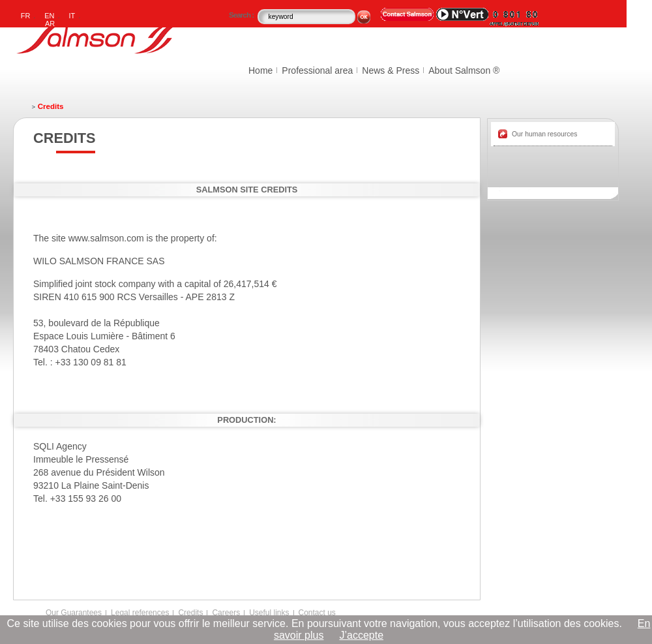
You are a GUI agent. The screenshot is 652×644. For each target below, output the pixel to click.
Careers (226, 613)
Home (260, 70)
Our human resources (545, 134)
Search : (242, 15)
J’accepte (361, 635)
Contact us (317, 613)
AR (50, 23)
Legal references (140, 613)
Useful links (269, 613)
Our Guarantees (74, 613)
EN (49, 16)
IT (72, 16)
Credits (190, 613)
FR (26, 16)
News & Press (391, 70)
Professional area (317, 70)
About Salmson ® (464, 70)
